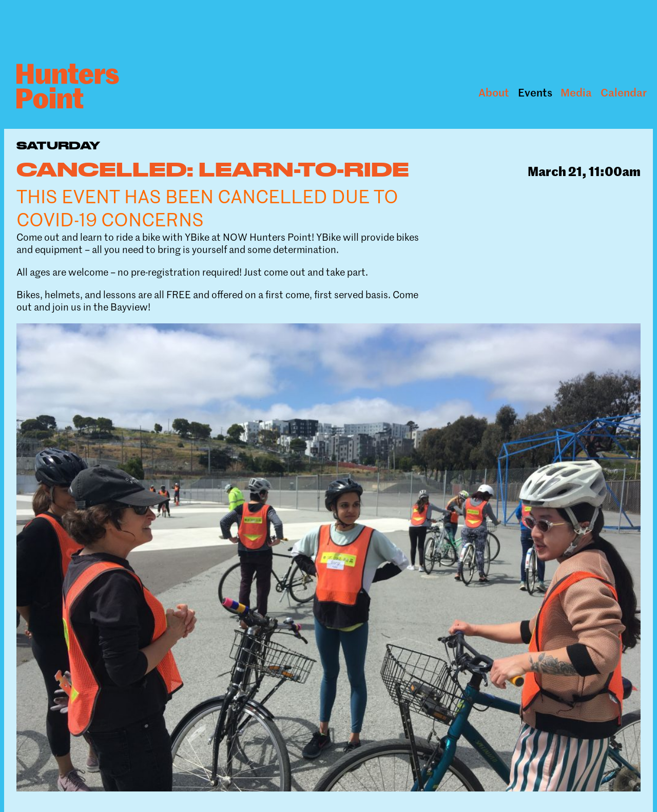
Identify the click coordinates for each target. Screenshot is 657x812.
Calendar (624, 93)
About (494, 93)
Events (535, 93)
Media (576, 93)
